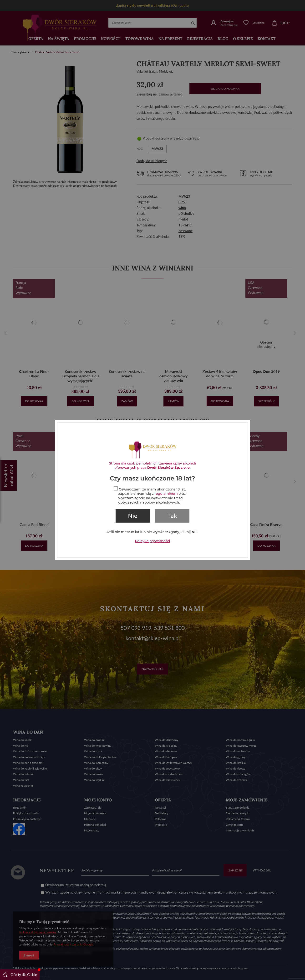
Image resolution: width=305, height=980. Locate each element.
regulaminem (166, 494)
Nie (133, 516)
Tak (172, 516)
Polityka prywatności (153, 541)
